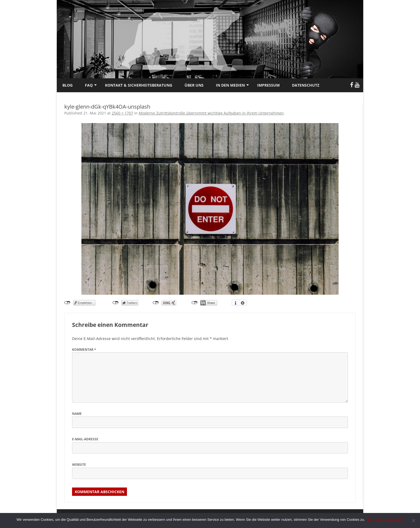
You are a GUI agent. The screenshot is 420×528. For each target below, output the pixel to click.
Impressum (268, 85)
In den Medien (230, 85)
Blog (67, 85)
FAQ (89, 85)
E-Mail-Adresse (85, 439)
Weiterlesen (394, 520)
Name (77, 414)
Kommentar (84, 350)
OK (370, 520)
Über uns (194, 85)
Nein (379, 520)
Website (79, 465)
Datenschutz (306, 85)
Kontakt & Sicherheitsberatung (139, 85)
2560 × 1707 (122, 113)
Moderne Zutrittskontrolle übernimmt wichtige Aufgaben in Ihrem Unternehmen (211, 113)
